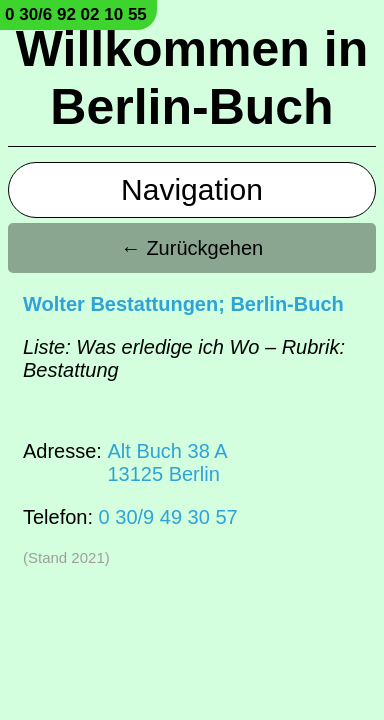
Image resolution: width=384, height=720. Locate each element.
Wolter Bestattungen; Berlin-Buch (183, 304)
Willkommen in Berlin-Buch (192, 78)
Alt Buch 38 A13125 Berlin (167, 462)
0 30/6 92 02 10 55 (76, 14)
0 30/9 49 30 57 (168, 517)
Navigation (192, 189)
